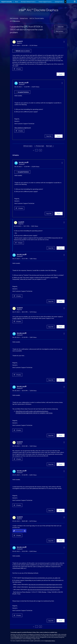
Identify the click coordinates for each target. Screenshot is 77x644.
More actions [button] (59, 31)
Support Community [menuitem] (6, 2)
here (56, 632)
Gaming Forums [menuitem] (59, 2)
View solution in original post (23, 128)
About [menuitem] (17, 2)
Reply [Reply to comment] (59, 136)
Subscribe (61, 27)
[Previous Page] (34, 150)
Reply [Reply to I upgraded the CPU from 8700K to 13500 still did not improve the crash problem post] (61, 74)
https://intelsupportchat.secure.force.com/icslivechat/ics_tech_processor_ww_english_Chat (41, 578)
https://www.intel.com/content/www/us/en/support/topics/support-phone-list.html (45, 585)
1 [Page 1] (37, 150)
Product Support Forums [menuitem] (45, 2)
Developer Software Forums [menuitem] (28, 2)
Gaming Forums (24, 18)
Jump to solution (23, 51)
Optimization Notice (50, 641)
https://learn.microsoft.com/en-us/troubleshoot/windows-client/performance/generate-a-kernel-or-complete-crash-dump (34, 412)
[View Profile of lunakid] (20, 41)
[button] (64, 42)
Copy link (49, 136)
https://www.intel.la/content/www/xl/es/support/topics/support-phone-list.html (44, 590)
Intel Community (14, 18)
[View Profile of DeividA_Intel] (24, 83)
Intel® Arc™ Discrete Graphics (37, 18)
